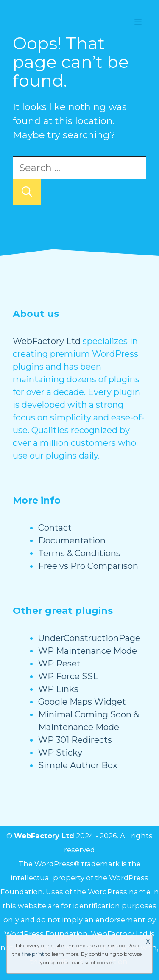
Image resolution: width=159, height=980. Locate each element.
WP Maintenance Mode (88, 651)
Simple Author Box (78, 765)
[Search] (27, 192)
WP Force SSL (68, 676)
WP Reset (59, 664)
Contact (55, 528)
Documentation (72, 540)
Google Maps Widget (82, 702)
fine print (33, 954)
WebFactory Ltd (47, 341)
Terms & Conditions (79, 553)
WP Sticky (60, 753)
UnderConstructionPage (89, 638)
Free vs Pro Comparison (88, 566)
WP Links (58, 689)
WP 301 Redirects (75, 740)
